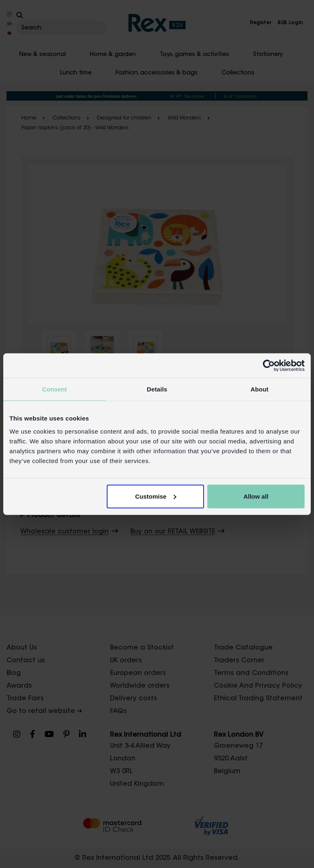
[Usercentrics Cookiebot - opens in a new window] (269, 366)
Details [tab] (157, 389)
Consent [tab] (55, 389)
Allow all (256, 496)
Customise (156, 496)
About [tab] (260, 389)
